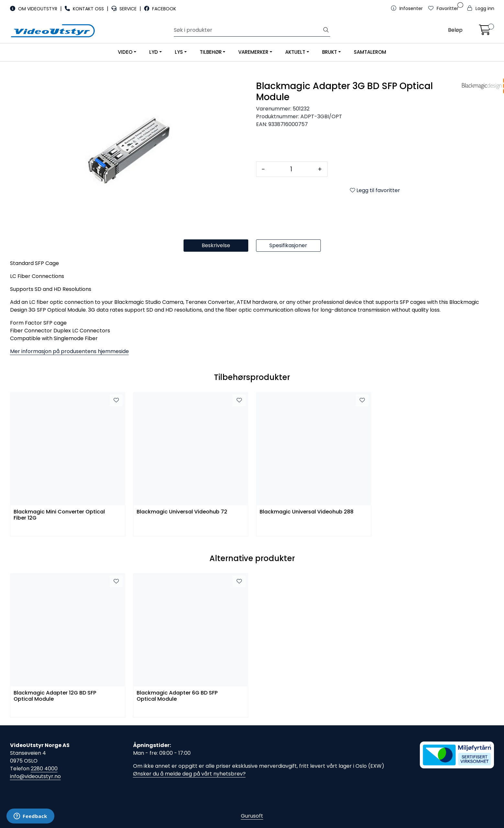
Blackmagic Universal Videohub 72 (182, 512)
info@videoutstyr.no (35, 776)
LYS (179, 52)
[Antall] (291, 169)
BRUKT (330, 52)
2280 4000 (44, 769)
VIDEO (125, 52)
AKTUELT (295, 52)
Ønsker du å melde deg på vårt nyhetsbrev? (189, 774)
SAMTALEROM (370, 52)
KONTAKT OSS (85, 9)
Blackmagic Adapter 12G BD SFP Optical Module (55, 696)
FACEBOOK (160, 9)
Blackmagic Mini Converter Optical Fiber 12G (59, 515)
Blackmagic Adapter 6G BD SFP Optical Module (177, 696)
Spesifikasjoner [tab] (288, 245)
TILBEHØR (211, 52)
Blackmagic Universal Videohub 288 (307, 512)
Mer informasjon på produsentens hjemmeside (69, 351)
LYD (154, 52)
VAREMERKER (253, 52)
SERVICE (125, 9)
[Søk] (248, 30)
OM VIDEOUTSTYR (34, 9)
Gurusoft (252, 816)
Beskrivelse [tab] (216, 245)
